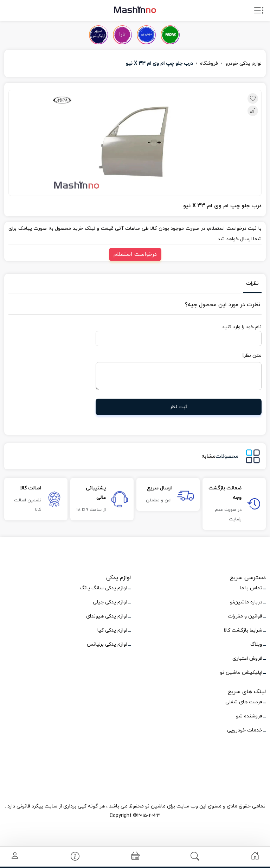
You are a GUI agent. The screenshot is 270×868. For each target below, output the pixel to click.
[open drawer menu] (259, 12)
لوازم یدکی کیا (112, 630)
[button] (135, 857)
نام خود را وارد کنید (242, 327)
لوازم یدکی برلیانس (107, 644)
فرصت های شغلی (244, 702)
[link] (255, 856)
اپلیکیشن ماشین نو (241, 673)
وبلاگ (256, 644)
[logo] (135, 9)
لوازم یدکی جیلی (110, 602)
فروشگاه (209, 64)
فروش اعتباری (247, 658)
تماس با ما (251, 588)
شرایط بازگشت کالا (243, 630)
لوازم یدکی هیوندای (107, 616)
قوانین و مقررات (245, 616)
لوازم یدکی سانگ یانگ (104, 588)
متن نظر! (252, 356)
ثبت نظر (179, 407)
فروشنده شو (249, 716)
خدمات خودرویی (245, 730)
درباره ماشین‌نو (246, 602)
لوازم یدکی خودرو (243, 64)
